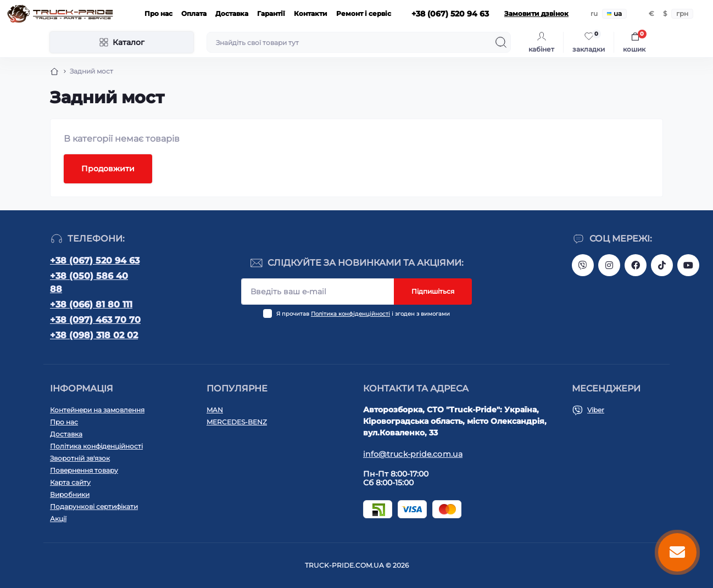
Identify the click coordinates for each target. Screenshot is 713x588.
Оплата (194, 13)
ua (614, 13)
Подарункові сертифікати (94, 506)
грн (682, 13)
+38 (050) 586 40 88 (89, 282)
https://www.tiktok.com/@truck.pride (662, 265)
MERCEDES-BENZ (237, 422)
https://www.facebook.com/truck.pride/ (636, 265)
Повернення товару (84, 470)
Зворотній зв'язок (80, 458)
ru (594, 13)
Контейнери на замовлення (97, 410)
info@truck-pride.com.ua (413, 454)
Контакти (311, 13)
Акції (58, 519)
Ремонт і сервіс (364, 13)
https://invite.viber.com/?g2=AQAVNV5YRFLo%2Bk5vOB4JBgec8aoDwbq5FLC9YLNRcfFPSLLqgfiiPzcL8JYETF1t (583, 265)
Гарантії (271, 13)
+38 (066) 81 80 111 (91, 304)
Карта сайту (70, 482)
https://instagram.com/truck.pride (609, 265)
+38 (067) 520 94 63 (95, 261)
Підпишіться (433, 291)
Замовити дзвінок (536, 13)
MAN (215, 410)
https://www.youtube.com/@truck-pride (688, 265)
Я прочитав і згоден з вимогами (363, 314)
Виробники (70, 494)
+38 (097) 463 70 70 (95, 320)
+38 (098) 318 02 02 (94, 335)
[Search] (501, 42)
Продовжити (108, 169)
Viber (596, 410)
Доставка (232, 13)
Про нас (158, 13)
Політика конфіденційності (350, 314)
